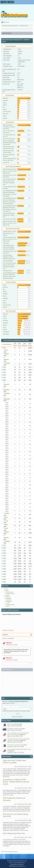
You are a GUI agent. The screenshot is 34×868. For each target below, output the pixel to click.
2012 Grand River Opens (10, 219)
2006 (5, 579)
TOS (8, 603)
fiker (21, 724)
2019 (5, 545)
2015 (5, 556)
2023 (5, 372)
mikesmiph (6, 334)
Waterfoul (5, 100)
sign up (13, 703)
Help (13, 861)
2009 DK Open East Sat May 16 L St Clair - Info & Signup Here (10, 223)
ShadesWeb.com (21, 866)
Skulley (5, 105)
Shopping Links (10, 605)
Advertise (9, 598)
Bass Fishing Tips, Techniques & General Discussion (9, 127)
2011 (5, 566)
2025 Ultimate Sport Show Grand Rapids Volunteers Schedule (9, 247)
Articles (7, 595)
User (3, 698)
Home (6, 589)
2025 (5, 367)
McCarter (5, 114)
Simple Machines (21, 862)
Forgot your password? (17, 717)
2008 (5, 574)
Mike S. (5, 109)
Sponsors (9, 600)
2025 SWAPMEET (8, 261)
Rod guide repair (8, 271)
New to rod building (13, 724)
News (7, 591)
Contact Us (9, 602)
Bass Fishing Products (9, 139)
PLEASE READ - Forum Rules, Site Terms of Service (10, 233)
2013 (5, 561)
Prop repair (6, 243)
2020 (5, 380)
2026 (5, 348)
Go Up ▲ (25, 861)
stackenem (6, 332)
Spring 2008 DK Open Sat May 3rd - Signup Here (9, 215)
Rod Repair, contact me (14, 729)
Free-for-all (6, 163)
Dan (4, 107)
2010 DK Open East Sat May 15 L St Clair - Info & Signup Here (10, 171)
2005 (5, 582)
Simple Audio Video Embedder (17, 864)
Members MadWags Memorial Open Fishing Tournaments (9, 143)
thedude (5, 118)
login (8, 703)
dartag (5, 103)
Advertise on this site (8, 630)
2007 (5, 577)
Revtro (5, 116)
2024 (5, 370)
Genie (5, 316)
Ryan (4, 327)
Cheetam (6, 323)
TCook (5, 318)
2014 (5, 558)
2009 (5, 571)
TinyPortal (9, 861)
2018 (5, 548)
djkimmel (9, 643)
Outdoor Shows (10, 594)
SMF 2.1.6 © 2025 (13, 862)
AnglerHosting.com (13, 852)
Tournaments (10, 592)
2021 (5, 378)
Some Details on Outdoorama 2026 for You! (19, 749)
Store (8, 606)
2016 (5, 553)
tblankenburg (21, 80)
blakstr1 (5, 307)
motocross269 (7, 112)
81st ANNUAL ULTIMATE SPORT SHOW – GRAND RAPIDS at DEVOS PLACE (16, 782)
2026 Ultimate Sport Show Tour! (14, 833)
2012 (5, 564)
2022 (5, 375)
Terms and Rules (19, 861)
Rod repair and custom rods (15, 745)
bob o (24, 729)
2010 (5, 569)
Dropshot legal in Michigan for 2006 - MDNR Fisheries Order (9, 257)
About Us (8, 597)
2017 (5, 551)
